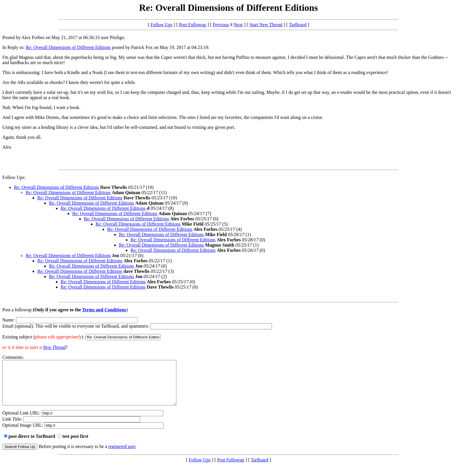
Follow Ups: (14, 177)
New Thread (54, 347)
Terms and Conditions (104, 310)
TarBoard (298, 25)
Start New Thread (266, 25)
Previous (221, 25)
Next (238, 25)
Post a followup (17, 310)
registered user (122, 455)
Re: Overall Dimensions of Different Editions (68, 47)
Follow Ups (161, 25)
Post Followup (193, 25)
